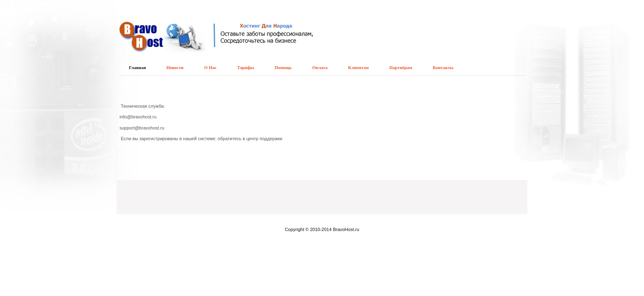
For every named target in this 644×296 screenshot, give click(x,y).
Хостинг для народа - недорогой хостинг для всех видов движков (176, 39)
